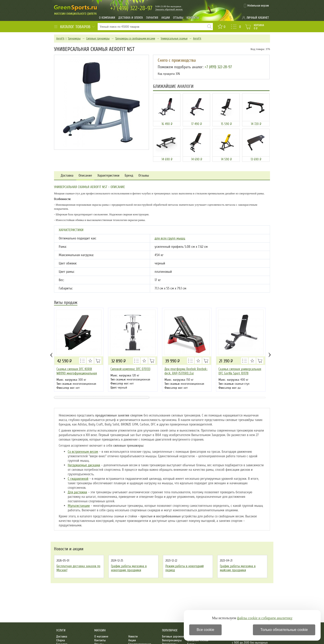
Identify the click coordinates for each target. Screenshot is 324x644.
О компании (107, 18)
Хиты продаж (66, 303)
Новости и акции (69, 549)
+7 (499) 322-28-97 (218, 67)
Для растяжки (77, 492)
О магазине (101, 636)
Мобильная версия (258, 6)
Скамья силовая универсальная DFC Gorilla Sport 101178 (240, 371)
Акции (166, 18)
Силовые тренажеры (98, 39)
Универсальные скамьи (174, 39)
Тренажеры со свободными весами (135, 39)
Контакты (193, 18)
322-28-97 (131, 8)
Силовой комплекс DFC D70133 (130, 369)
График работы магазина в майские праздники (238, 568)
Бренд (129, 176)
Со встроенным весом (83, 452)
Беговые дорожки (173, 636)
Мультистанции (79, 506)
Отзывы (178, 18)
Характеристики (108, 176)
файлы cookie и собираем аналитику (265, 618)
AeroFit (60, 39)
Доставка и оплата (131, 18)
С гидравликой (78, 479)
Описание (85, 176)
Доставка (67, 176)
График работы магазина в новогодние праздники (129, 568)
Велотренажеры (172, 640)
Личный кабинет (258, 18)
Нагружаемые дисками (84, 465)
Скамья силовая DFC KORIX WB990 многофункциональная (77, 371)
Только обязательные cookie (284, 630)
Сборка (61, 640)
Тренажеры (74, 39)
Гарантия (152, 18)
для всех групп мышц (170, 238)
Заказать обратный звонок (169, 9)
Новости (133, 636)
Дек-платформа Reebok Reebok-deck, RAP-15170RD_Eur (186, 371)
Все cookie (205, 630)
